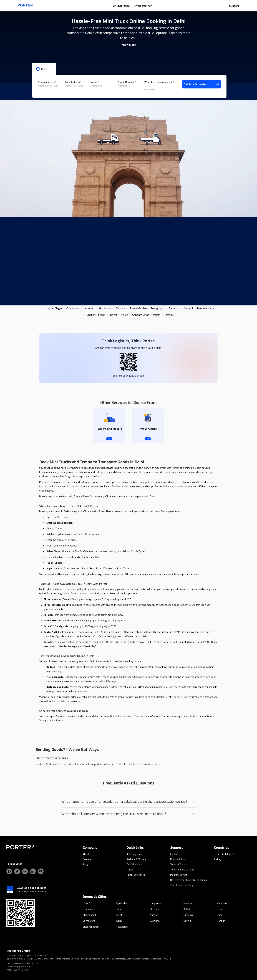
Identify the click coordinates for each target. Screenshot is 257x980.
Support (234, 6)
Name (95, 82)
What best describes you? (159, 84)
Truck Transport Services (52, 716)
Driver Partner (143, 6)
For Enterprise (121, 6)
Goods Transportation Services (127, 716)
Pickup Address (47, 82)
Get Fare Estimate (201, 84)
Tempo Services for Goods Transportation (167, 716)
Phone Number (127, 82)
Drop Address (73, 82)
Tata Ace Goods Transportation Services (88, 716)
